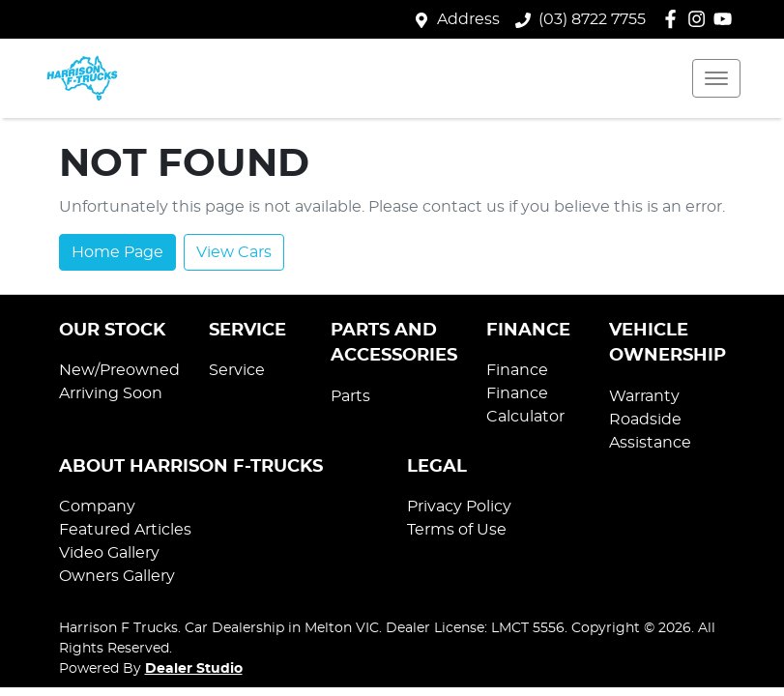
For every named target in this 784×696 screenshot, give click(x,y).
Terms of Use (457, 530)
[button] (716, 78)
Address (468, 19)
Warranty (644, 396)
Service (237, 370)
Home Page (117, 252)
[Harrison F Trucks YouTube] (726, 19)
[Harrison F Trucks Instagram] (700, 19)
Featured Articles (125, 530)
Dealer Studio (194, 669)
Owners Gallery (117, 576)
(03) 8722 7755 (592, 19)
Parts (350, 396)
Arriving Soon (111, 393)
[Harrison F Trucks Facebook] (674, 19)
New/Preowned (119, 370)
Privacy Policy (459, 507)
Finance (517, 370)
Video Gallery (109, 553)
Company (97, 507)
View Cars (234, 252)
